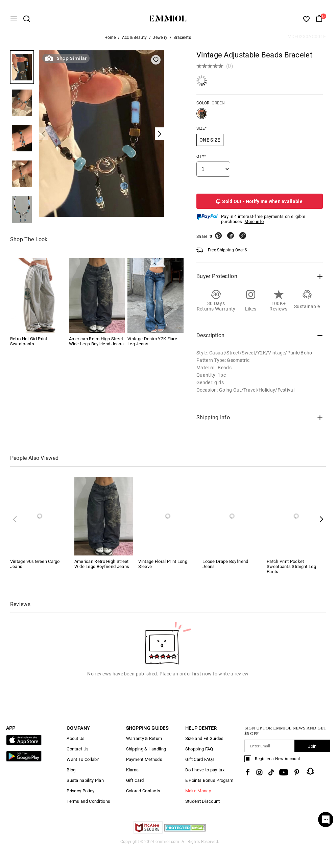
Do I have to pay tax (205, 774)
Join (312, 750)
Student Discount (203, 805)
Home (110, 41)
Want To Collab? (83, 763)
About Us (76, 742)
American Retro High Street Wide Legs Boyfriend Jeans (97, 345)
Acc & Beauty (135, 41)
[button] (321, 523)
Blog (71, 774)
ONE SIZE (210, 144)
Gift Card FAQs (200, 763)
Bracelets (182, 41)
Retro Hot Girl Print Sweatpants (29, 345)
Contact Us (78, 753)
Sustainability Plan (85, 784)
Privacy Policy (80, 795)
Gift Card (135, 784)
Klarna (133, 774)
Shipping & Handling (146, 753)
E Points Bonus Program (209, 784)
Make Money (198, 795)
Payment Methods (144, 763)
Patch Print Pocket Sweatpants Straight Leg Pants (291, 570)
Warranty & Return (144, 742)
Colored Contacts (143, 795)
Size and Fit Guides (205, 742)
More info (254, 225)
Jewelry (160, 41)
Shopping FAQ (199, 753)
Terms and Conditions (88, 805)
